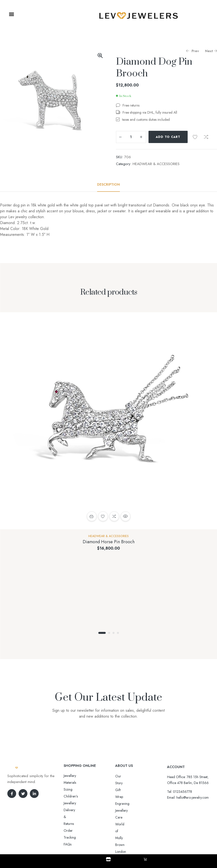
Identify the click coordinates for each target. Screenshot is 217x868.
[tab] (108, 184)
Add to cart (168, 137)
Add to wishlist (195, 137)
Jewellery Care (126, 797)
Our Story (122, 776)
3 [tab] (114, 633)
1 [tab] (102, 633)
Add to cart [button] (92, 516)
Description (108, 184)
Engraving (122, 790)
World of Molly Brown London (137, 804)
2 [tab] (109, 633)
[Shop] (108, 859)
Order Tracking (75, 796)
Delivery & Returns (77, 789)
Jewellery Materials (77, 776)
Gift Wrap (122, 783)
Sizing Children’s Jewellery (82, 783)
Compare (206, 137)
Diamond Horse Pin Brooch (109, 542)
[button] (11, 14)
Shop (108, 864)
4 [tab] (118, 633)
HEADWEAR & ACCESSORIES (156, 164)
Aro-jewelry (106, 839)
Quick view (126, 516)
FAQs (68, 803)
